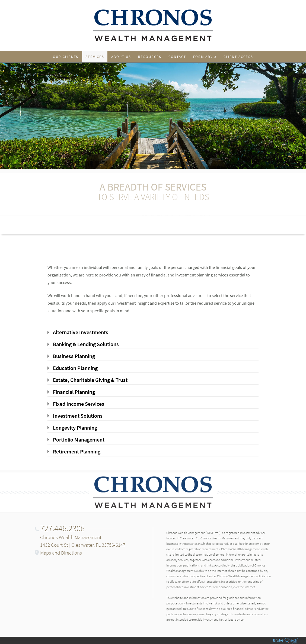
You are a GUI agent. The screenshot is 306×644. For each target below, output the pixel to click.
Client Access (238, 57)
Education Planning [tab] (75, 368)
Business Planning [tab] (74, 356)
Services (95, 57)
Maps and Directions (61, 553)
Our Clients (66, 57)
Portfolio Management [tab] (79, 439)
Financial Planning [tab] (74, 392)
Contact (177, 57)
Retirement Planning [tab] (77, 451)
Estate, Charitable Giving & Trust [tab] (90, 380)
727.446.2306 (62, 528)
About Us (121, 57)
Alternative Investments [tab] (81, 332)
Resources (150, 57)
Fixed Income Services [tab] (79, 404)
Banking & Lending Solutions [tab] (86, 344)
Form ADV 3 (205, 57)
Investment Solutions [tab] (78, 416)
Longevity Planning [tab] (75, 428)
